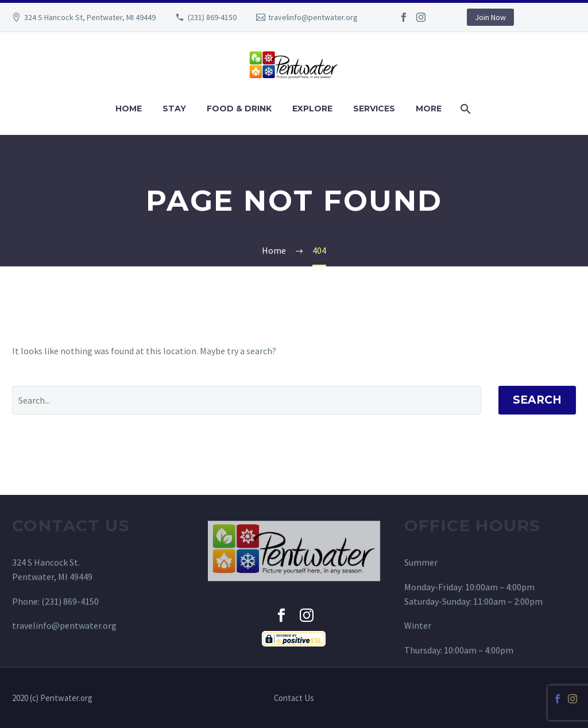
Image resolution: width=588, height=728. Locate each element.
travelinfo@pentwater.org (313, 17)
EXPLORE (312, 109)
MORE (429, 109)
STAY (174, 109)
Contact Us (294, 698)
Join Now (490, 17)
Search (537, 400)
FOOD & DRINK (239, 109)
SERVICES (374, 109)
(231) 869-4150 (212, 17)
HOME (129, 109)
